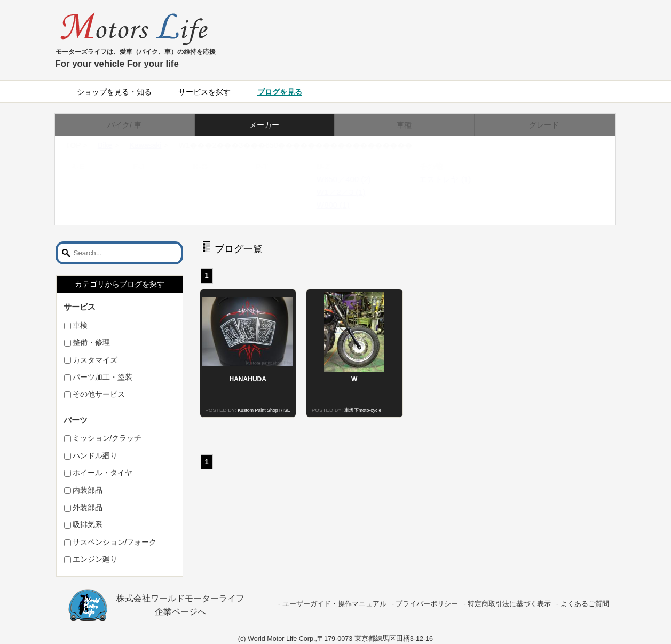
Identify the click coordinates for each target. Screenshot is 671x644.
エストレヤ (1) (455, 179)
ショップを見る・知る (114, 92)
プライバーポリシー (427, 604)
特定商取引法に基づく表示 (509, 604)
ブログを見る (280, 92)
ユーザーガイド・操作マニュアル (334, 604)
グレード (544, 125)
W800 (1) (343, 205)
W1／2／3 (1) (351, 192)
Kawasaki (156, 145)
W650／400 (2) (354, 179)
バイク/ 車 (124, 125)
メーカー (264, 125)
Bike (115, 145)
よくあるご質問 (585, 604)
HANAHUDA (248, 379)
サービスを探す (204, 92)
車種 (404, 125)
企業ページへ (180, 612)
